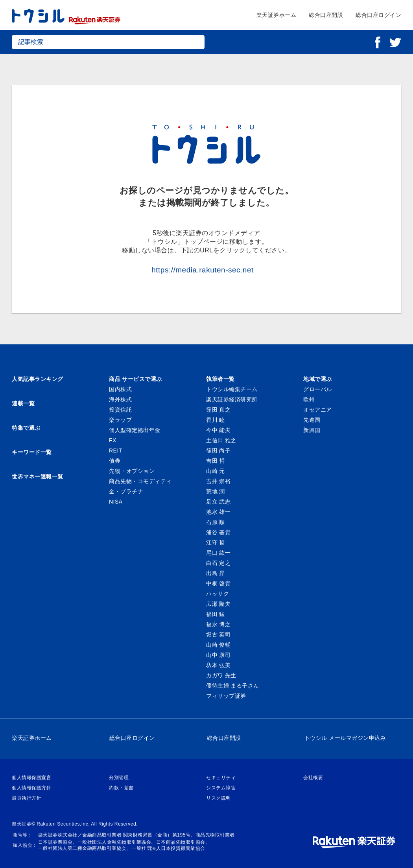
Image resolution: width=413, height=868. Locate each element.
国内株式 (120, 389)
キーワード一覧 (32, 452)
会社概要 (313, 778)
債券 (115, 461)
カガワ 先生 (221, 675)
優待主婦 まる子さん (233, 686)
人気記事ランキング (38, 379)
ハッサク (218, 594)
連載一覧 (23, 403)
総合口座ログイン (378, 15)
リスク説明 (218, 798)
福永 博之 (218, 624)
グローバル (318, 389)
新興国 (312, 430)
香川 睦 (216, 420)
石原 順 (216, 522)
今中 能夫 (218, 430)
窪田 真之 (218, 410)
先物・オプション (132, 471)
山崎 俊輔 (218, 645)
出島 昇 (216, 573)
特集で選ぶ (26, 428)
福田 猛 (216, 614)
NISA (116, 502)
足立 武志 (218, 502)
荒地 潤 (216, 491)
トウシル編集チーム (232, 389)
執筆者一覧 (220, 379)
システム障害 (221, 788)
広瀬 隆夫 (218, 604)
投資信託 (120, 410)
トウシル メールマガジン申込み (345, 738)
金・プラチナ (126, 491)
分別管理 (119, 778)
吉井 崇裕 (218, 481)
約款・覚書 (121, 788)
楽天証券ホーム (277, 15)
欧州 (309, 399)
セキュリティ (221, 778)
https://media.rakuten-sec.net (203, 270)
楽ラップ (120, 420)
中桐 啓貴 (218, 583)
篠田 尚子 (218, 451)
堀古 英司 (218, 634)
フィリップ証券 (226, 696)
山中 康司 (218, 655)
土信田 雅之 (221, 440)
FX (113, 440)
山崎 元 (216, 471)
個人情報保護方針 (31, 788)
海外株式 (120, 399)
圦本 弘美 (218, 665)
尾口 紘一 (218, 553)
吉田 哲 (216, 461)
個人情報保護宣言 (31, 778)
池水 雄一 (218, 512)
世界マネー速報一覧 (38, 476)
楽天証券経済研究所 (232, 399)
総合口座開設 (326, 15)
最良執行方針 (27, 798)
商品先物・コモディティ (140, 481)
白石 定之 (218, 563)
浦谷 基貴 (218, 532)
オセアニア (318, 410)
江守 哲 (216, 542)
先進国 (312, 420)
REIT (116, 451)
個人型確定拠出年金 (135, 430)
